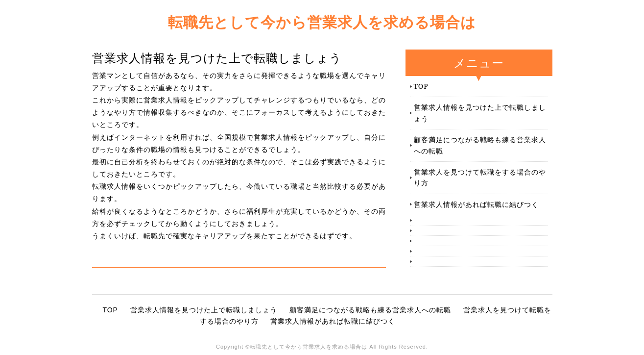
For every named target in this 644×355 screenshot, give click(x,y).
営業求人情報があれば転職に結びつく (476, 204)
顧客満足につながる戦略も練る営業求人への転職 (480, 145)
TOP (421, 86)
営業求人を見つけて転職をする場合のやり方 (480, 177)
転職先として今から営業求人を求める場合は (322, 22)
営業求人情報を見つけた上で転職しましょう (480, 113)
